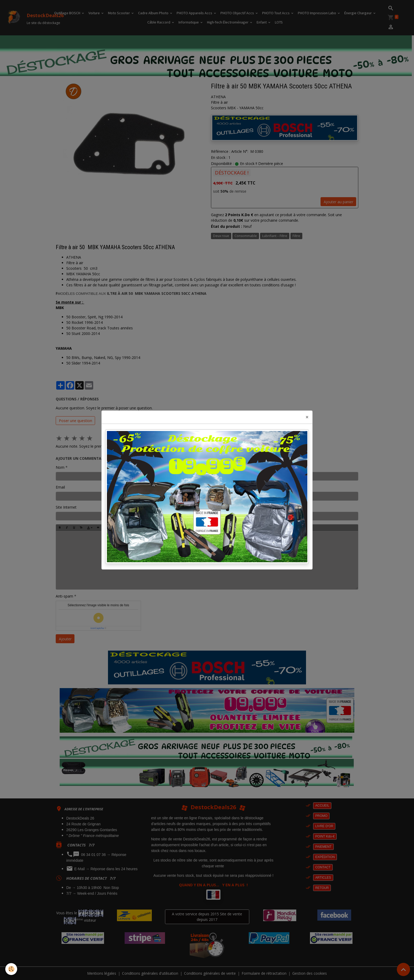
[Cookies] (11, 969)
